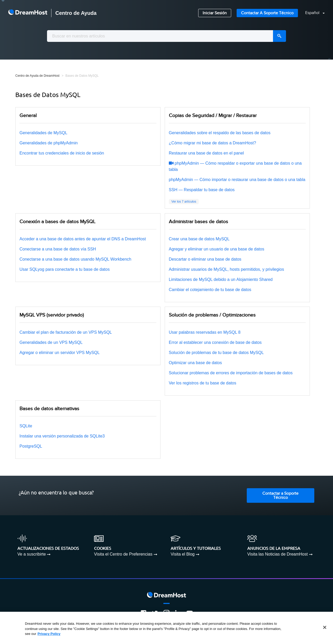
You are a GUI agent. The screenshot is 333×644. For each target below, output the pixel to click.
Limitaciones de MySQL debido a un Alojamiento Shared (221, 279)
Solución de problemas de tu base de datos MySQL (216, 353)
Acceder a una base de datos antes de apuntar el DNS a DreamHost (83, 239)
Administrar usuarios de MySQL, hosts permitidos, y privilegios (227, 269)
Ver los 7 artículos (184, 202)
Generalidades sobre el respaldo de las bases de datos (220, 133)
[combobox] (166, 36)
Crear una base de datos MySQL (199, 239)
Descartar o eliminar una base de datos (205, 259)
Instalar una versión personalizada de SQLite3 (62, 436)
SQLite (26, 426)
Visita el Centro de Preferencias (123, 554)
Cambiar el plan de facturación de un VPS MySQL (66, 332)
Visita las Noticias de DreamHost (278, 554)
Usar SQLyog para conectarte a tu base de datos (65, 269)
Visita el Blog (183, 554)
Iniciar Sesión (215, 13)
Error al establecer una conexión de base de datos (215, 342)
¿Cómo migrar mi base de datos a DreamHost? (212, 143)
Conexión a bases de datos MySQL (57, 222)
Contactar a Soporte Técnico (267, 13)
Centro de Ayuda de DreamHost (37, 76)
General (28, 115)
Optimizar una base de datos (195, 363)
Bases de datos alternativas (49, 409)
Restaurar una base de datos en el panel (206, 153)
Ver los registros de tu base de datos (203, 383)
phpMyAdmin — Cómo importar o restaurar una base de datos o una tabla (237, 180)
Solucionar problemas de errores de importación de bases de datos (231, 373)
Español (313, 13)
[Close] (325, 627)
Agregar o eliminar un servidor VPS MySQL (60, 353)
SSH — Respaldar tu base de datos (202, 190)
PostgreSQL (31, 446)
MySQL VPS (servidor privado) (52, 315)
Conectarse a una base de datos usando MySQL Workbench (75, 259)
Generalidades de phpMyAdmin (49, 143)
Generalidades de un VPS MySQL (51, 342)
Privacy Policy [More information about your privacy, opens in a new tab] (49, 634)
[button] (312, 13)
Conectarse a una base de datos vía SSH (58, 249)
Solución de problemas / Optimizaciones (212, 315)
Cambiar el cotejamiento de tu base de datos (210, 290)
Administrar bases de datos (198, 222)
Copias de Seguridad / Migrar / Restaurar (213, 115)
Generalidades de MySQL (43, 133)
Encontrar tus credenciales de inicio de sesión (62, 153)
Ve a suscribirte (32, 554)
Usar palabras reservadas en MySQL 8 (205, 332)
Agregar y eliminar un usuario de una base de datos (217, 249)
